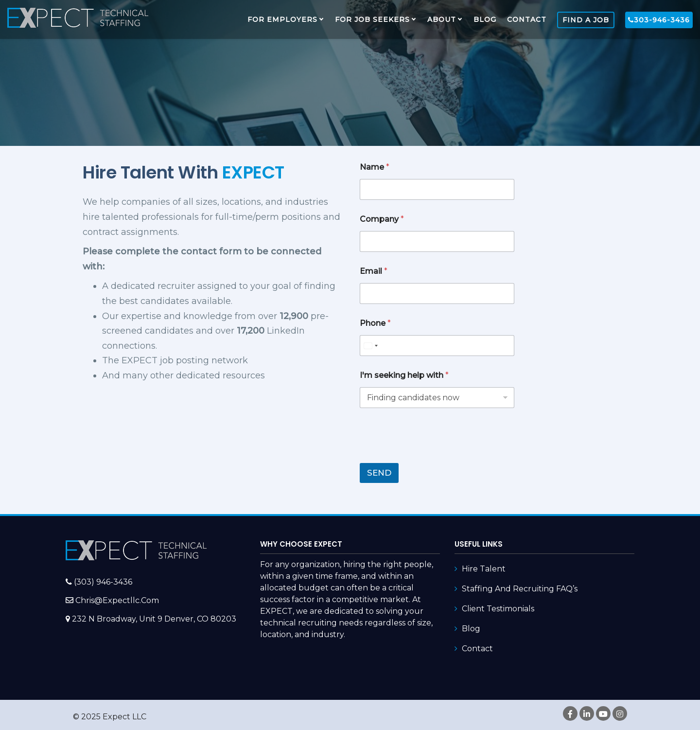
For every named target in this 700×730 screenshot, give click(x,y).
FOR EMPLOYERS (282, 19)
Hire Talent (484, 569)
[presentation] (434, 457)
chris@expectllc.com (117, 600)
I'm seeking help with (404, 375)
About (442, 19)
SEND (379, 473)
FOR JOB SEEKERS (372, 19)
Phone (375, 323)
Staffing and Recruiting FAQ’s (520, 589)
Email (374, 271)
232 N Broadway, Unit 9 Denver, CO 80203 (154, 619)
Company (382, 219)
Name (375, 167)
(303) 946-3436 (103, 582)
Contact (527, 19)
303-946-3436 (659, 20)
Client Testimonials (498, 609)
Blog (485, 19)
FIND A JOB (586, 20)
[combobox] (370, 346)
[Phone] (437, 346)
